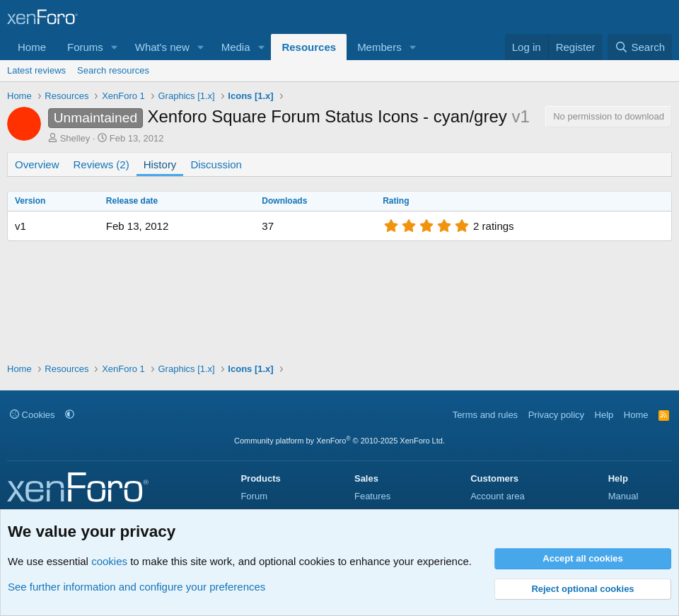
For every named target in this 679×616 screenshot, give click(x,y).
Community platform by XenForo (339, 441)
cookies (109, 561)
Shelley (75, 138)
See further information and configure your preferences (137, 587)
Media (236, 47)
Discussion (216, 164)
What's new (162, 47)
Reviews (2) (101, 164)
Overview (37, 164)
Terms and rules (485, 415)
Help (604, 415)
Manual (623, 496)
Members (379, 47)
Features (372, 496)
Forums (85, 47)
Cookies (33, 415)
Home (32, 47)
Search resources (113, 70)
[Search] (640, 47)
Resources (309, 47)
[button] (115, 47)
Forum (254, 496)
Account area (498, 496)
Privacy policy (556, 415)
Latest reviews (36, 70)
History (160, 164)
